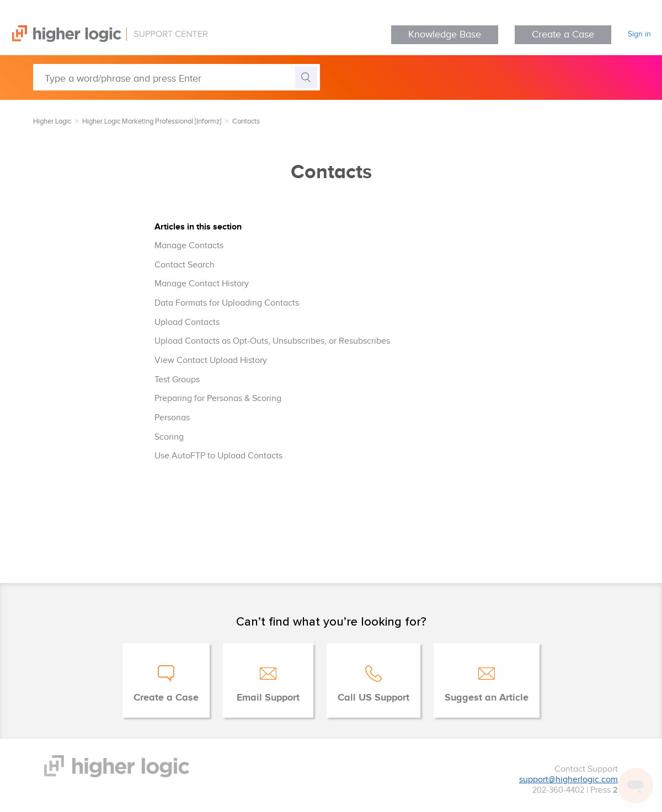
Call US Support (373, 698)
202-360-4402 (558, 790)
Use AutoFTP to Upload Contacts (218, 456)
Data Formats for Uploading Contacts (227, 303)
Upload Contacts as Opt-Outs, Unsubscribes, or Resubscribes (272, 341)
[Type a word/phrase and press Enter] (177, 77)
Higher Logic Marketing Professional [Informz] (152, 121)
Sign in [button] (639, 34)
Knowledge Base (445, 34)
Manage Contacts (189, 246)
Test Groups (177, 380)
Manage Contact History (202, 284)
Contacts (246, 121)
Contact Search (185, 265)
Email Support (268, 698)
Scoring (169, 437)
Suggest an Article (487, 698)
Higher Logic (52, 121)
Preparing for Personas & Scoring (218, 399)
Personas (172, 418)
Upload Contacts (187, 322)
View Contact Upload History (211, 360)
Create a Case (563, 34)
